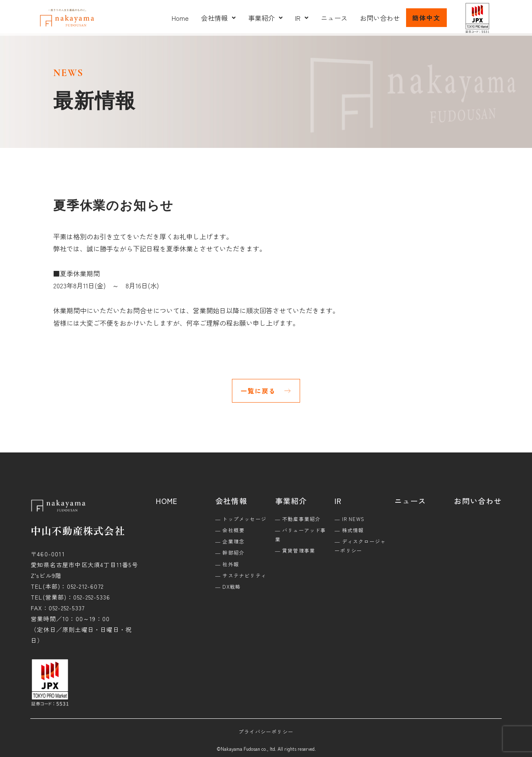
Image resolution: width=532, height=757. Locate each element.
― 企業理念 (230, 541)
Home (180, 18)
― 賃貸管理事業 (295, 550)
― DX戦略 (228, 586)
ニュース (334, 18)
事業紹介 (265, 18)
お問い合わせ (380, 18)
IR (302, 18)
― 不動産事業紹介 (298, 519)
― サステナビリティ (241, 575)
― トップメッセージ (241, 519)
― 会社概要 (230, 530)
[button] (218, 18)
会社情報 (218, 18)
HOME (167, 501)
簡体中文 (426, 18)
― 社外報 (227, 564)
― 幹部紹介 (230, 552)
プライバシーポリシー (266, 731)
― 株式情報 (349, 530)
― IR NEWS (350, 519)
